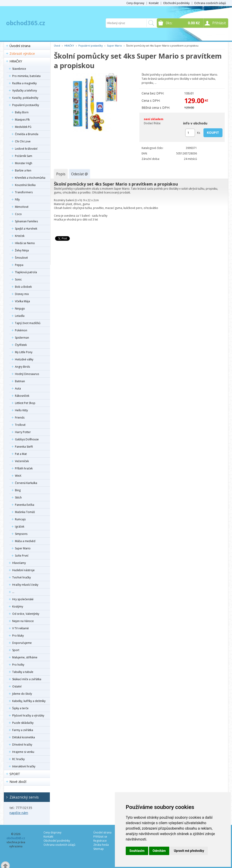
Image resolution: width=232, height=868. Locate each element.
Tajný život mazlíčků (28, 323)
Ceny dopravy (135, 3)
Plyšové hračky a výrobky (28, 715)
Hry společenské (23, 599)
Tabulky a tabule (23, 672)
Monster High (24, 163)
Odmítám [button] (159, 851)
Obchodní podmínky (176, 3)
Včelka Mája (22, 301)
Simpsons (21, 534)
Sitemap (99, 849)
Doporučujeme (22, 643)
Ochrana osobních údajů (210, 3)
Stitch (18, 497)
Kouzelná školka (25, 185)
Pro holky (18, 665)
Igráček (20, 527)
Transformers (24, 192)
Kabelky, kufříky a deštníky (29, 701)
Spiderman (22, 338)
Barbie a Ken (23, 170)
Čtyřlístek (21, 345)
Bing (18, 490)
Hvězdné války (24, 359)
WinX (18, 476)
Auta (18, 388)
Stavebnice (19, 69)
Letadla (20, 316)
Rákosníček (22, 396)
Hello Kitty (21, 410)
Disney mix (22, 294)
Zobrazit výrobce (22, 53)
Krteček (20, 236)
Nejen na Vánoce (23, 621)
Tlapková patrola (26, 272)
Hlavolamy (19, 563)
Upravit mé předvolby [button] (189, 851)
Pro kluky (18, 636)
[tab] (61, 174)
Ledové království (26, 149)
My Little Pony (24, 352)
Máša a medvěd (25, 541)
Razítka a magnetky (24, 83)
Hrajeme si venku (23, 752)
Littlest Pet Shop (25, 403)
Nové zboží (18, 782)
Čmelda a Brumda (27, 134)
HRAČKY (16, 61)
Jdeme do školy (22, 694)
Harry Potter (23, 432)
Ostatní (17, 686)
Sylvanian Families (26, 221)
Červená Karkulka (26, 483)
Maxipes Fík (22, 120)
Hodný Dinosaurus (27, 374)
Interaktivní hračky (24, 766)
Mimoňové (22, 207)
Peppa (19, 265)
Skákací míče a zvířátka (27, 679)
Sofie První (22, 556)
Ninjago (20, 309)
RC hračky (18, 759)
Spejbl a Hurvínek (26, 229)
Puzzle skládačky (23, 723)
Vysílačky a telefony (25, 91)
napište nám (19, 813)
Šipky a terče (20, 708)
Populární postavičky (26, 105)
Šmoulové (21, 258)
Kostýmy (18, 606)
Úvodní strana (20, 46)
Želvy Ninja (22, 250)
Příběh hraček (24, 468)
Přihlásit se (100, 837)
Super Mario (23, 548)
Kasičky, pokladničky (25, 98)
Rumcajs (20, 519)
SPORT (15, 774)
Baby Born (22, 112)
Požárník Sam (24, 156)
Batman (20, 381)
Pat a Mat (21, 454)
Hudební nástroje (23, 570)
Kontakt (154, 3)
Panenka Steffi (24, 447)
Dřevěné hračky (22, 745)
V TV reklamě (21, 628)
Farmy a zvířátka (23, 730)
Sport (16, 650)
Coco (18, 214)
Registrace (100, 841)
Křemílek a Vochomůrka (30, 178)
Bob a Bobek (23, 287)
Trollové (20, 425)
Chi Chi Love (23, 141)
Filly (17, 200)
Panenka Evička (25, 505)
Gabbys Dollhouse (27, 439)
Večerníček (22, 461)
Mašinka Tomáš (25, 512)
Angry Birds (22, 367)
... (13, 592)
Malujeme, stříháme (25, 657)
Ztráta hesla (101, 845)
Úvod (57, 46)
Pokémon (21, 330)
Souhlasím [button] (137, 851)
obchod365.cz (26, 23)
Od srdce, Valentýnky (26, 614)
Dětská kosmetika (24, 737)
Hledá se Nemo (25, 243)
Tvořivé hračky (22, 577)
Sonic (18, 279)
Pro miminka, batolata (26, 76)
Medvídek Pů (23, 127)
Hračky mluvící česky (25, 585)
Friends (20, 418)
